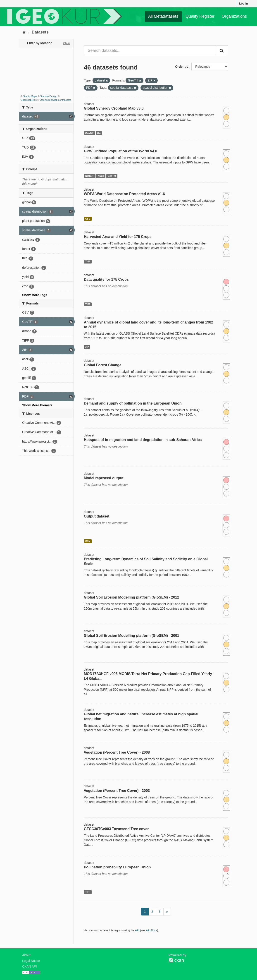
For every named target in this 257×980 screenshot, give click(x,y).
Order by (182, 67)
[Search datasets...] (150, 51)
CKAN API (30, 966)
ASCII (101, 176)
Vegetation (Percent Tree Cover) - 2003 (117, 791)
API (137, 930)
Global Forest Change (103, 365)
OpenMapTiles (29, 100)
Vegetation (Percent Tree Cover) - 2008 (117, 752)
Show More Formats (37, 405)
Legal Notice (31, 961)
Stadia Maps (30, 96)
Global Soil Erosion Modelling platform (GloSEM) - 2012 (132, 597)
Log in (244, 4)
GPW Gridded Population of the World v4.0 (121, 151)
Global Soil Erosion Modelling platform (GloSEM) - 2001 (132, 636)
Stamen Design (49, 96)
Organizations (234, 16)
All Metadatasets (163, 16)
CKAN (176, 960)
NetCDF (90, 176)
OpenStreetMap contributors (55, 100)
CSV (88, 219)
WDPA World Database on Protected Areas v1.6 (124, 194)
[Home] (24, 32)
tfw (99, 133)
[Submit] (222, 51)
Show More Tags (35, 295)
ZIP (87, 347)
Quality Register (200, 16)
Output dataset (97, 516)
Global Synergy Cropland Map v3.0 (114, 108)
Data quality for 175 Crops (106, 279)
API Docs (152, 930)
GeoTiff (89, 133)
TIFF (88, 261)
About (26, 955)
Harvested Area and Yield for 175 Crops (118, 237)
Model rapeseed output (104, 478)
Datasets (40, 32)
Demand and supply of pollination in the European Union (133, 403)
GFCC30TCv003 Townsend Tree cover (116, 829)
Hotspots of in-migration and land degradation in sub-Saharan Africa (143, 440)
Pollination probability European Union (117, 867)
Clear (67, 43)
